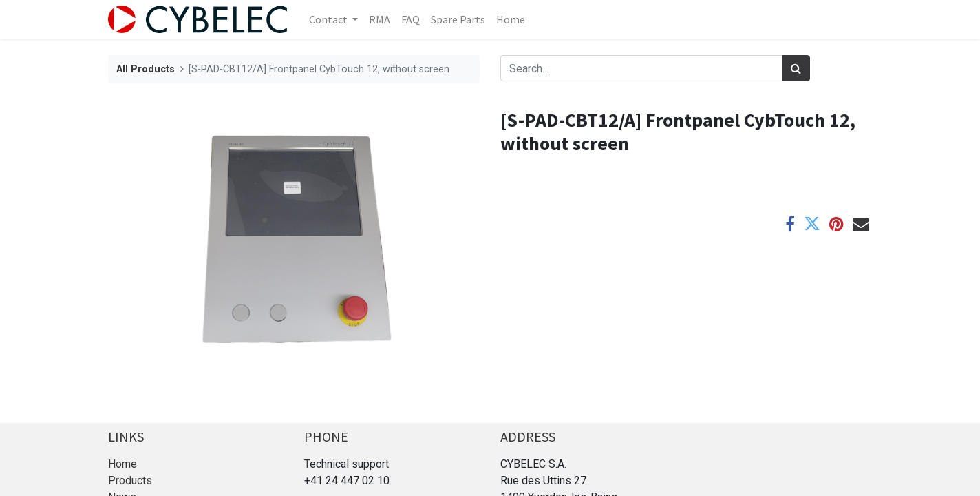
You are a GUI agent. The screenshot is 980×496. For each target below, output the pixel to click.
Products (130, 480)
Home (122, 464)
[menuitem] (380, 19)
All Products (146, 69)
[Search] (796, 68)
